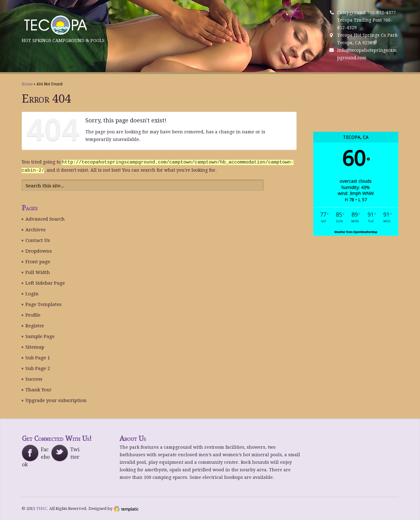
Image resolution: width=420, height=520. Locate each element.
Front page (38, 261)
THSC (42, 508)
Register (35, 325)
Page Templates (43, 304)
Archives (35, 229)
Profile (33, 314)
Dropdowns (39, 250)
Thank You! (38, 389)
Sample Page (40, 336)
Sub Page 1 (38, 357)
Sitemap (35, 346)
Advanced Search (45, 218)
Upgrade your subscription (56, 400)
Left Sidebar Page (45, 282)
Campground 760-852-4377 (366, 13)
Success (34, 378)
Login (32, 293)
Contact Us (38, 240)
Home (27, 84)
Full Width (38, 272)
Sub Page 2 (38, 368)
